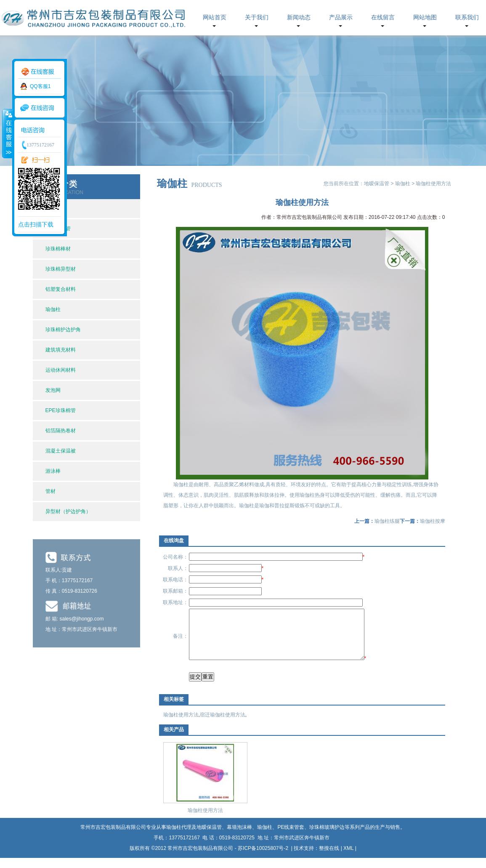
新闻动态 (299, 17)
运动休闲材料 (61, 370)
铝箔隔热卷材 (61, 431)
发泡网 (53, 390)
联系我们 (467, 17)
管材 (50, 491)
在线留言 (383, 17)
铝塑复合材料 (61, 289)
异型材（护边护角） (68, 511)
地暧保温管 (377, 184)
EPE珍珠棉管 (61, 410)
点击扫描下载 (36, 224)
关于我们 (257, 17)
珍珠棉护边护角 (63, 330)
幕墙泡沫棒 (239, 837)
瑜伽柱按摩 (433, 521)
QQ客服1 (40, 86)
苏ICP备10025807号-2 (264, 858)
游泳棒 (53, 471)
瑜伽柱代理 (179, 837)
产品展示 (341, 17)
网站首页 (215, 17)
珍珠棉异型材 (61, 269)
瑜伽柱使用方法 (181, 725)
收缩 (7, 133)
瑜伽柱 (53, 309)
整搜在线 (329, 858)
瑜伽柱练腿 (387, 521)
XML (348, 858)
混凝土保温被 (61, 451)
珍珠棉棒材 (58, 249)
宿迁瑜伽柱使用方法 (223, 725)
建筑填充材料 (61, 350)
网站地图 (425, 17)
